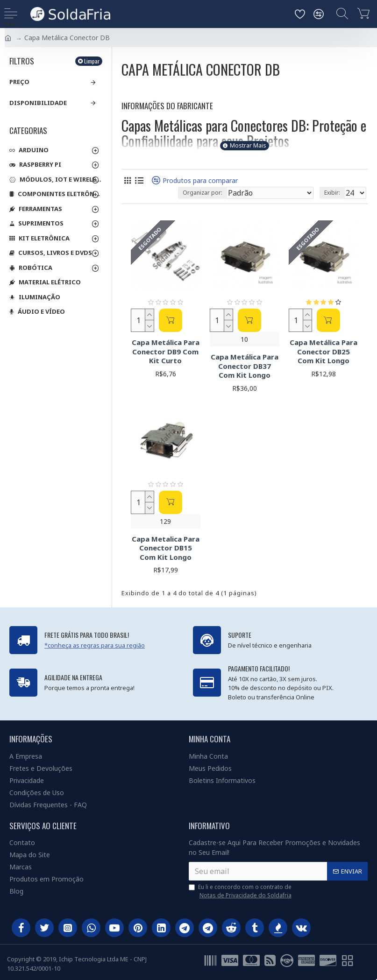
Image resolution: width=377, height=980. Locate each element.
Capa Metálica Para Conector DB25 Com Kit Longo (324, 352)
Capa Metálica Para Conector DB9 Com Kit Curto (166, 352)
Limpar (92, 61)
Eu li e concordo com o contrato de (241, 891)
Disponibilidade (38, 103)
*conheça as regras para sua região (95, 645)
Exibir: (332, 193)
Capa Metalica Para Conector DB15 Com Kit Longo (166, 548)
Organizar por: (203, 193)
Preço (19, 82)
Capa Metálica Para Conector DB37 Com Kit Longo (245, 366)
